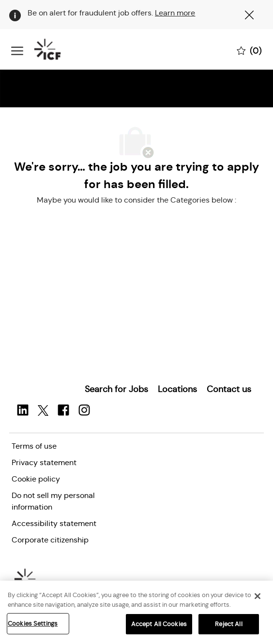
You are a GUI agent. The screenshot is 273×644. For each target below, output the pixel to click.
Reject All (228, 626)
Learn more (175, 13)
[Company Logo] (60, 49)
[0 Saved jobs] (249, 50)
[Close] (258, 598)
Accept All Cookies (159, 626)
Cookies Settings (33, 625)
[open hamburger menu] (17, 50)
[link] (116, 389)
